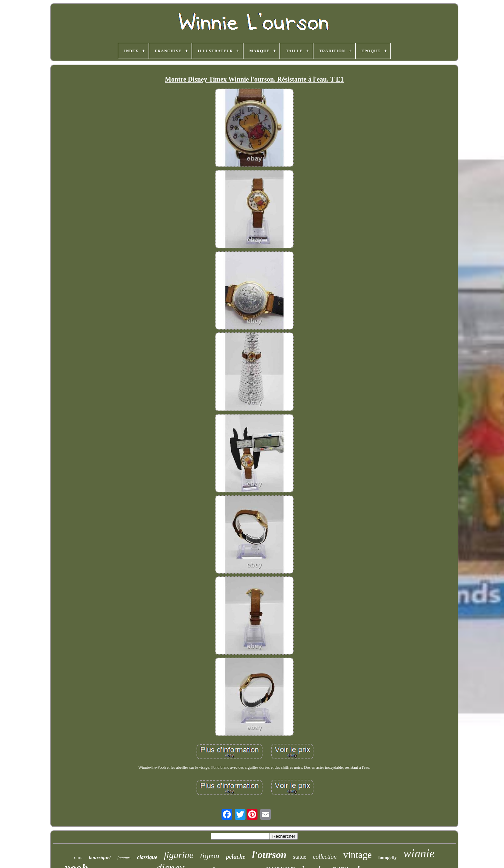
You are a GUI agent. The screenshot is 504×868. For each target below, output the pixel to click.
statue (300, 857)
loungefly (388, 858)
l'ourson (269, 855)
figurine (179, 855)
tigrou (210, 856)
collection (325, 857)
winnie (419, 854)
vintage (358, 855)
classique (147, 857)
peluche (236, 857)
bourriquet (100, 857)
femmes (124, 858)
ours (78, 858)
